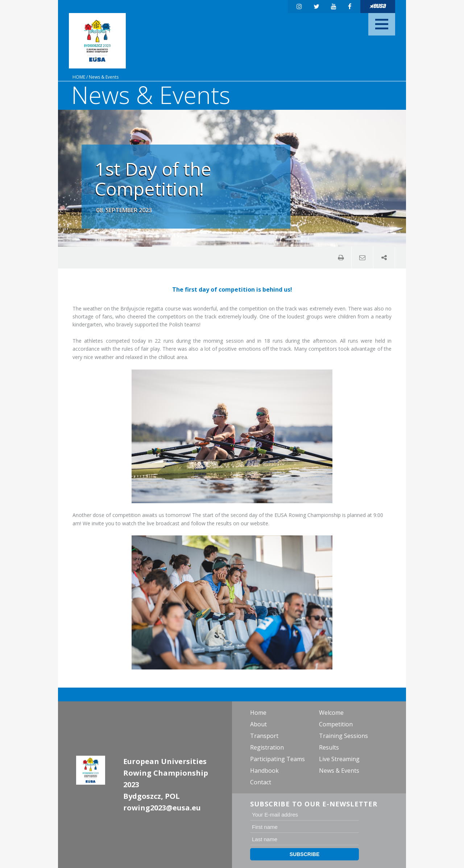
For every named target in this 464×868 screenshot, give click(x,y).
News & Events (104, 77)
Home (79, 77)
